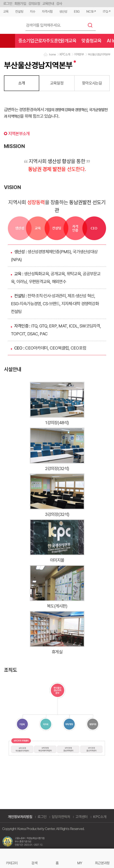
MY (80, 863)
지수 (33, 12)
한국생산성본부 (11, 25)
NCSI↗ (91, 12)
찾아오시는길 (92, 83)
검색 (90, 25)
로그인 (8, 3)
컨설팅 (19, 12)
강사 (59, 3)
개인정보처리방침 (20, 817)
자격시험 (47, 12)
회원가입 (20, 3)
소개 (22, 83)
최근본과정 (102, 863)
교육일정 (57, 83)
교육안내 (48, 3)
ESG (77, 12)
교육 (6, 12)
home (52, 54)
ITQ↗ (107, 12)
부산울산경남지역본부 (99, 54)
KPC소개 (100, 817)
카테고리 (12, 863)
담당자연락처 (61, 817)
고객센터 (82, 817)
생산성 (63, 12)
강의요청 (34, 3)
